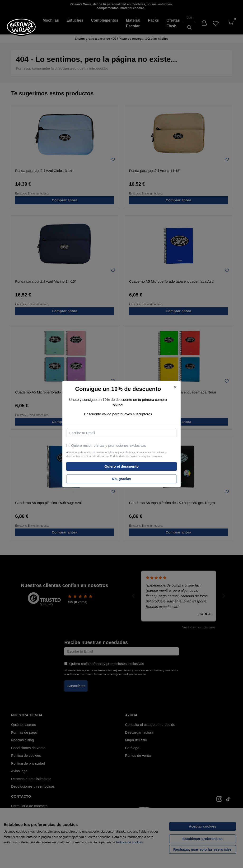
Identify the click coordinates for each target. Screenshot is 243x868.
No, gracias (122, 479)
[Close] (175, 387)
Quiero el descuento (121, 466)
